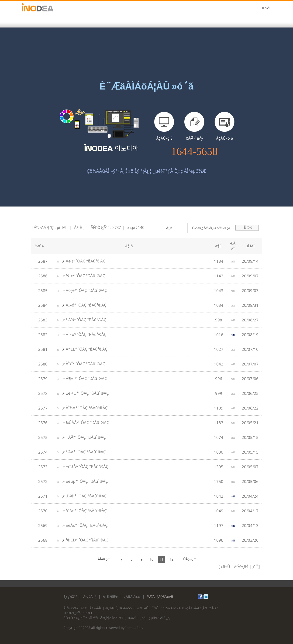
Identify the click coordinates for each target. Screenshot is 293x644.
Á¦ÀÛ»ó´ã (225, 138)
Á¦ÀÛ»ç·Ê (164, 138)
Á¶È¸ (79, 228)
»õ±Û (226, 567)
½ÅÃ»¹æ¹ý (194, 138)
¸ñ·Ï (254, 567)
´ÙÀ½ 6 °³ (188, 559)
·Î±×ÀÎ (265, 8)
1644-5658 (194, 152)
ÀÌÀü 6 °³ (104, 559)
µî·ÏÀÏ (62, 228)
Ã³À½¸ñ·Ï (241, 567)
